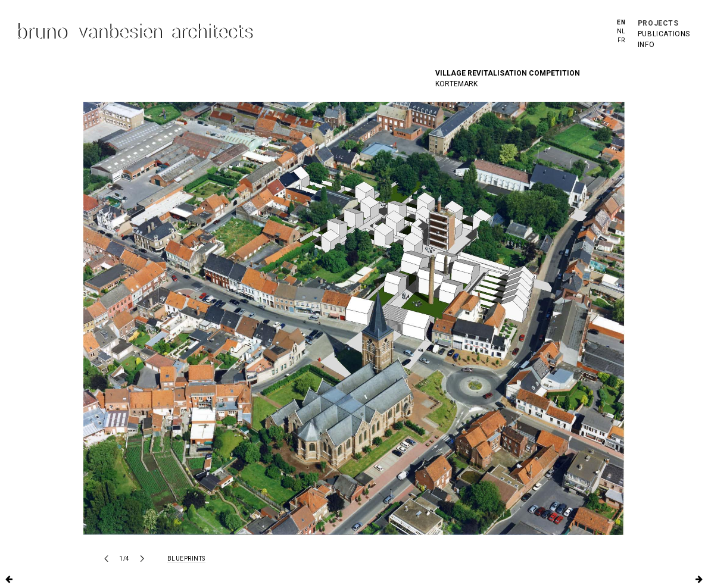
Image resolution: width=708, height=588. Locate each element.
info (646, 45)
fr (621, 40)
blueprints (186, 559)
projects (658, 23)
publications (664, 34)
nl (621, 31)
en (621, 22)
